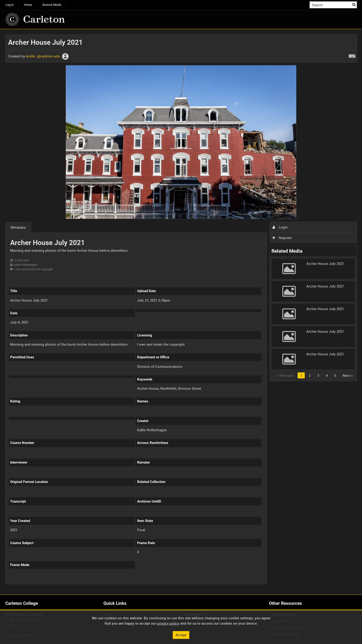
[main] (181, 312)
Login (280, 227)
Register (282, 238)
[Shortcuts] (352, 55)
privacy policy (168, 623)
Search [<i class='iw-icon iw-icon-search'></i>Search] (354, 4)
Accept (181, 635)
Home (28, 5)
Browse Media (52, 5)
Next (348, 375)
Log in (9, 5)
